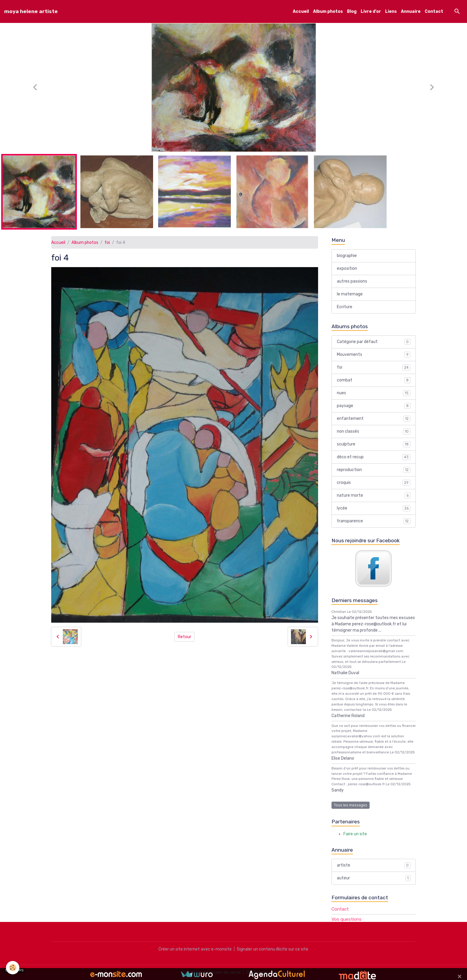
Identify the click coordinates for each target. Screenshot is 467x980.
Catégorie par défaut (374, 342)
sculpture (374, 444)
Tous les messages (351, 805)
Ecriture (345, 307)
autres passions (352, 281)
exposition (347, 268)
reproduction (374, 470)
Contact (434, 11)
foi (107, 243)
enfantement (374, 419)
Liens (391, 11)
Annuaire (411, 11)
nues (374, 393)
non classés (374, 431)
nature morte (374, 496)
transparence (374, 521)
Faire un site (355, 834)
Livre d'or (371, 11)
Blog (352, 11)
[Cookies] (13, 968)
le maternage (350, 294)
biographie (347, 256)
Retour (185, 637)
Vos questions (347, 919)
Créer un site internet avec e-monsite (195, 949)
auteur (374, 878)
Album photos (328, 11)
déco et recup (374, 457)
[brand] (31, 11)
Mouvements (374, 355)
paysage (374, 406)
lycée (374, 508)
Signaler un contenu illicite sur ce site (273, 949)
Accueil (301, 11)
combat (374, 380)
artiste (374, 865)
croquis (374, 483)
